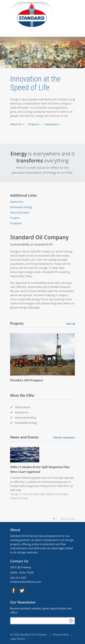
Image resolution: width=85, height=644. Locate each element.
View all (70, 324)
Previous (4, 53)
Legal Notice (20, 639)
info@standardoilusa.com (26, 582)
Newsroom (51, 125)
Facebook (16, 223)
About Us (16, 125)
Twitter (22, 591)
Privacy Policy (64, 635)
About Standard (20, 213)
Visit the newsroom (64, 438)
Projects (33, 125)
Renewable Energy (21, 207)
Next (81, 53)
